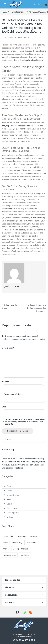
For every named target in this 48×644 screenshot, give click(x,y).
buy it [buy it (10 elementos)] (6, 542)
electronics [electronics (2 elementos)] (32, 542)
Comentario (8, 348)
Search (34, 4)
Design (10, 486)
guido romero (11, 286)
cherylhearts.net (26, 60)
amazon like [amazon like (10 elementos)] (8, 536)
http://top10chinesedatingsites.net (16, 126)
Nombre (6, 382)
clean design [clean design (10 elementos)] (18, 542)
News (9, 499)
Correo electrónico (13, 394)
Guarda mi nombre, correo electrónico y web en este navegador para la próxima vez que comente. (25, 422)
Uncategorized (18, 12)
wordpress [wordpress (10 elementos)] (25, 555)
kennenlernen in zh (22, 141)
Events (10, 491)
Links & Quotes (13, 495)
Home (4, 12)
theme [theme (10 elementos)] (6, 549)
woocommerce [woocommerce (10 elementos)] (10, 555)
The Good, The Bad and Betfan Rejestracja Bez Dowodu (36, 308)
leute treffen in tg (38, 218)
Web (4, 407)
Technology (12, 508)
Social (9, 504)
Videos (10, 517)
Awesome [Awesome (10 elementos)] (22, 536)
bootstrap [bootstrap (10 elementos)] (34, 536)
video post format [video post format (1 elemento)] (20, 549)
